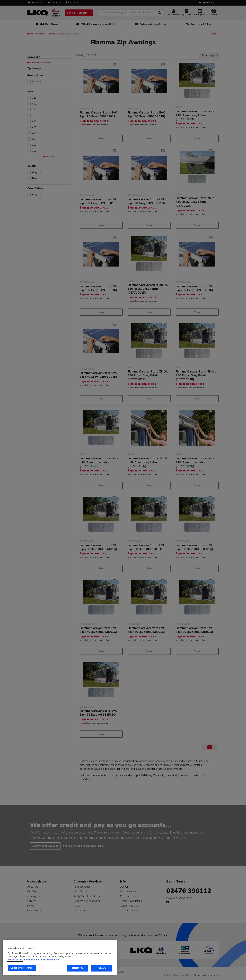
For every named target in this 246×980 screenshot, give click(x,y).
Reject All (77, 968)
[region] (60, 957)
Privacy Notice (15, 960)
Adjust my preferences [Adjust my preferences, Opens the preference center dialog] (22, 968)
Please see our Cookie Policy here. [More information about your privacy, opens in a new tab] (41, 960)
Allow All (101, 968)
